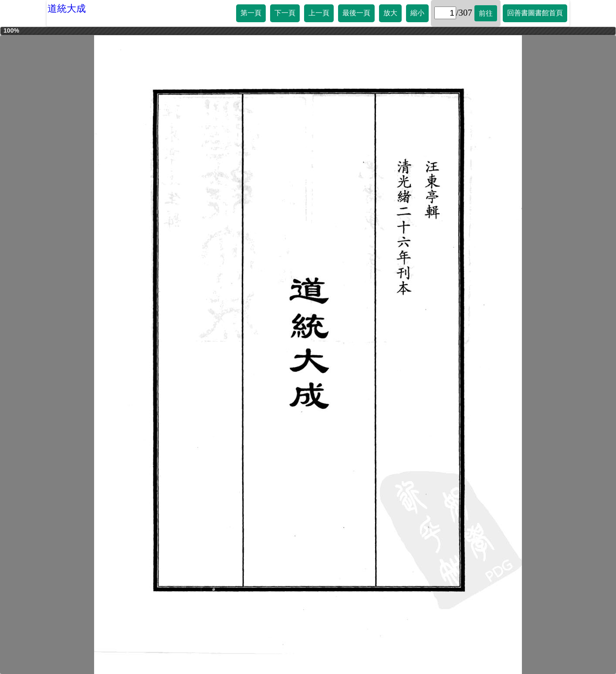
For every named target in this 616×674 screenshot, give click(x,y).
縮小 (417, 13)
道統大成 (67, 8)
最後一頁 (356, 13)
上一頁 (319, 13)
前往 (486, 13)
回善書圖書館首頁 (535, 13)
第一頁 (251, 13)
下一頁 (285, 13)
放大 (390, 13)
